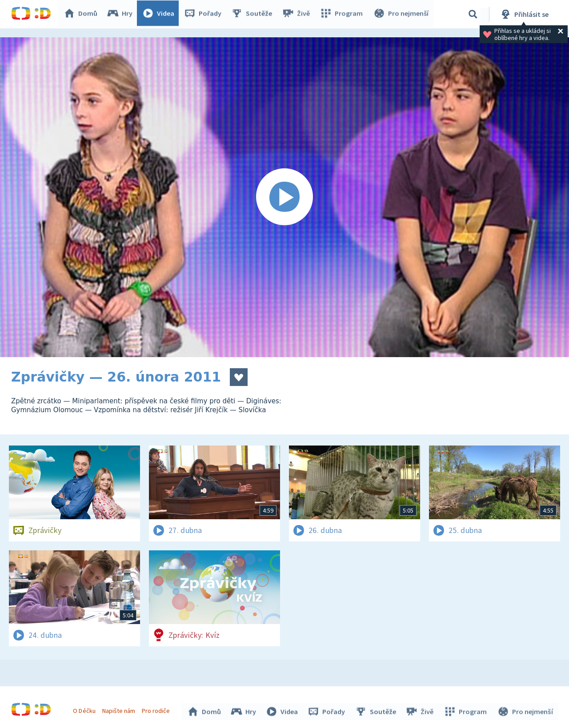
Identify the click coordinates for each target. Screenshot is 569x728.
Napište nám (120, 709)
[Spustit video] (284, 197)
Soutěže (254, 14)
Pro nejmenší (401, 14)
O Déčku (85, 709)
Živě (298, 14)
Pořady (205, 14)
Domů (83, 14)
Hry (122, 14)
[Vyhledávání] (473, 14)
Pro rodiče (157, 709)
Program (343, 14)
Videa (160, 14)
